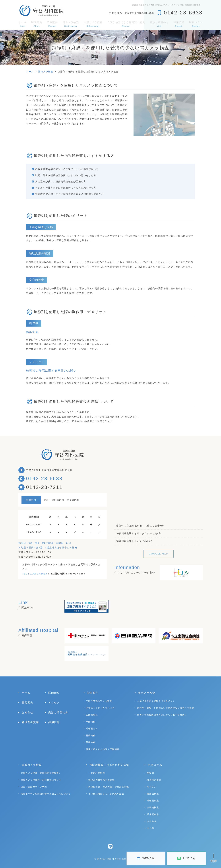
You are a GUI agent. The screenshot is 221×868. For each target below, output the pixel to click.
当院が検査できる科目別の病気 (126, 24)
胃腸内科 (91, 735)
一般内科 (91, 722)
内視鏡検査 (153, 807)
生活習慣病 (92, 715)
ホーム (22, 24)
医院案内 (37, 24)
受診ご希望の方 (159, 24)
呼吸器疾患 (153, 801)
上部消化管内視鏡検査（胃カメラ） (156, 701)
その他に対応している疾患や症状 (106, 794)
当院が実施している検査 (99, 701)
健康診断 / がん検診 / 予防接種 (103, 749)
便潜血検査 (153, 794)
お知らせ (27, 712)
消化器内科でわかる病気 (102, 780)
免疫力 (151, 773)
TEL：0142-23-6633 (35, 574)
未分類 (151, 828)
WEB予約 (146, 858)
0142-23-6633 (44, 478)
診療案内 (52, 24)
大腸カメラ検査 (93, 24)
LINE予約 (186, 858)
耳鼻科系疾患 (154, 780)
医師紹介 (54, 693)
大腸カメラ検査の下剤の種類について (41, 780)
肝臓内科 (91, 742)
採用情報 (179, 24)
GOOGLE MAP (158, 554)
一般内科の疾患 (97, 773)
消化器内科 (92, 729)
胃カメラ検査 (71, 24)
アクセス (54, 703)
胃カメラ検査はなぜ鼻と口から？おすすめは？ (162, 715)
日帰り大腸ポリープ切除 (34, 787)
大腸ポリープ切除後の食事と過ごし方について (46, 794)
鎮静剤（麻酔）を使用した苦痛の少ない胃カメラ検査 (166, 708)
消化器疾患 (153, 814)
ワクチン (152, 787)
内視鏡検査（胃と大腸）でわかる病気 (109, 787)
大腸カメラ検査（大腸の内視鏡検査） (41, 773)
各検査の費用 (30, 722)
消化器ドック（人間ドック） (101, 708)
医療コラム (196, 24)
